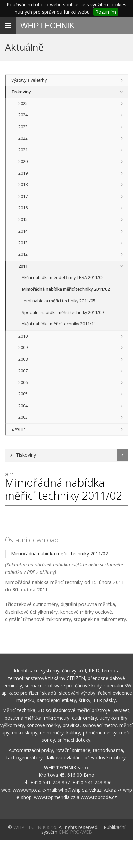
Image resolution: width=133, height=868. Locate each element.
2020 (23, 161)
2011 (23, 266)
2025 (23, 103)
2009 (23, 348)
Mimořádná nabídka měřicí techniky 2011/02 (66, 289)
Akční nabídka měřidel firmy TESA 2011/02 (63, 277)
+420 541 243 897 (50, 782)
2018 (23, 185)
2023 (23, 127)
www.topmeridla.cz (55, 797)
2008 (23, 359)
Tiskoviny (21, 92)
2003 (23, 417)
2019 (23, 173)
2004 (23, 406)
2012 (23, 254)
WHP (47, 25)
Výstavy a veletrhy (29, 80)
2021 (23, 150)
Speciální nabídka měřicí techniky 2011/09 (63, 313)
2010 (23, 336)
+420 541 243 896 (92, 782)
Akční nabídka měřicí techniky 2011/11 (59, 324)
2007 (23, 371)
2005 (23, 394)
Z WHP (18, 429)
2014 (23, 231)
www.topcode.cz (99, 797)
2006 (23, 383)
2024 (23, 115)
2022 (23, 138)
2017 (23, 196)
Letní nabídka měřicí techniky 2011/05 (58, 301)
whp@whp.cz (72, 790)
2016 (23, 208)
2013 (23, 243)
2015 (23, 220)
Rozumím (106, 12)
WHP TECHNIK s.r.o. (35, 827)
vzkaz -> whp (118, 790)
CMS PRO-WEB (75, 832)
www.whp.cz (26, 790)
